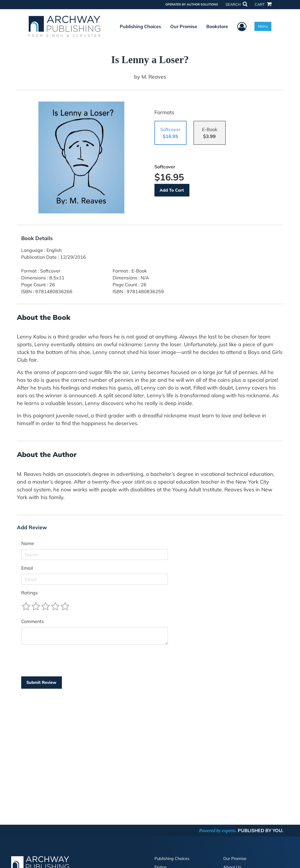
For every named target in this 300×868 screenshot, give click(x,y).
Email (27, 568)
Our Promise (184, 26)
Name (28, 543)
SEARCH (236, 4)
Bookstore (217, 26)
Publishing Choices (140, 26)
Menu (263, 26)
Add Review (32, 528)
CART (263, 4)
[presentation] (65, 661)
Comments (33, 621)
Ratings (30, 593)
